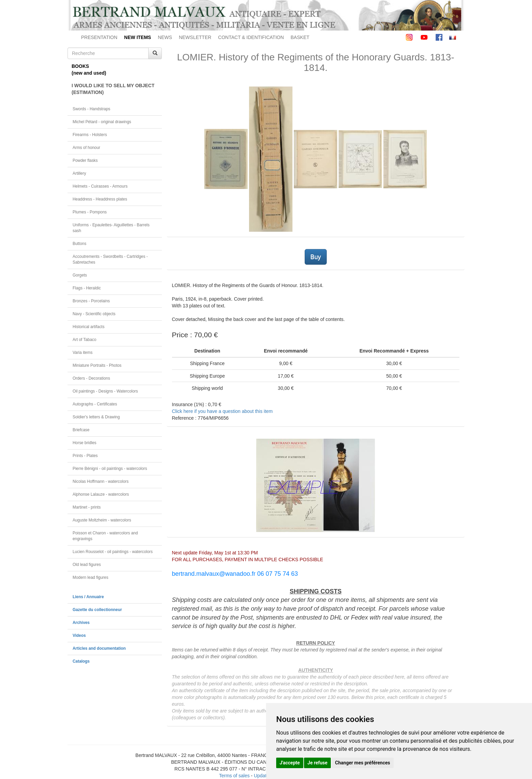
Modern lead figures (90, 577)
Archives (81, 623)
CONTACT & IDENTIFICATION (251, 37)
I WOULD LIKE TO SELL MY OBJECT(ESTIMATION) (113, 89)
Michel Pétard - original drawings (102, 122)
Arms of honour (86, 148)
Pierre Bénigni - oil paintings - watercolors (110, 469)
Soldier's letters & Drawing (96, 417)
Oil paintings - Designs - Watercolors (105, 391)
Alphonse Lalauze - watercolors (101, 494)
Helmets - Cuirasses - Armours (100, 186)
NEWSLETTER (195, 37)
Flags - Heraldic (87, 288)
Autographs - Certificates (95, 404)
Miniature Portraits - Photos (97, 365)
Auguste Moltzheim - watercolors (102, 520)
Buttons (79, 244)
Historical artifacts (89, 327)
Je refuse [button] (317, 763)
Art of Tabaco (84, 340)
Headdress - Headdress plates (100, 199)
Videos (79, 635)
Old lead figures (87, 565)
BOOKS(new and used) (89, 70)
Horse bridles (84, 443)
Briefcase (81, 430)
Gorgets (80, 275)
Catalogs (81, 661)
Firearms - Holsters (90, 135)
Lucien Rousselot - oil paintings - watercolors (113, 552)
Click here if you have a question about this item (222, 411)
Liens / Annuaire (88, 597)
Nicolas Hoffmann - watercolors (101, 481)
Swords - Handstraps (91, 109)
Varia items (83, 353)
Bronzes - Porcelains (91, 301)
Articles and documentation (99, 648)
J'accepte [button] (290, 763)
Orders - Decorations (91, 378)
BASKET (300, 37)
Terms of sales (234, 776)
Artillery (79, 173)
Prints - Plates (85, 456)
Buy (316, 257)
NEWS (165, 37)
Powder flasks (85, 160)
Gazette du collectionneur (97, 610)
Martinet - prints (87, 507)
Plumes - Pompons (90, 212)
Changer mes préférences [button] (363, 763)
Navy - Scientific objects (94, 314)
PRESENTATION (99, 37)
